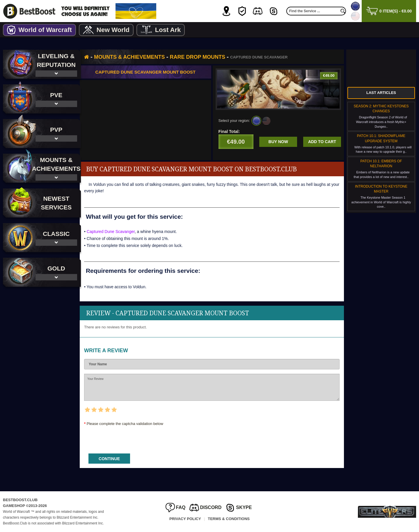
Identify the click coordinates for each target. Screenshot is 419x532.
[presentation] (134, 438)
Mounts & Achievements (135, 57)
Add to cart (322, 142)
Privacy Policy (185, 519)
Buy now (280, 142)
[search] (343, 11)
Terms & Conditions (229, 519)
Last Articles (381, 93)
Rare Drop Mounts (203, 57)
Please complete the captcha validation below (131, 424)
